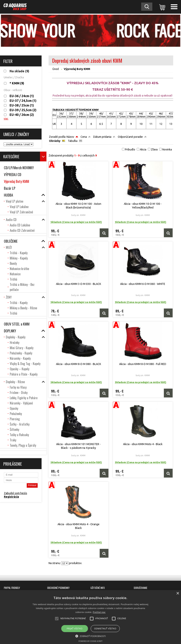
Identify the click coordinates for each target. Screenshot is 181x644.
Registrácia (11, 497)
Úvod (56, 69)
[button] (91, 636)
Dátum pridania (102, 137)
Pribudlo (130, 149)
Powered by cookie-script (91, 641)
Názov (70, 137)
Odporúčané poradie (130, 137)
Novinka (167, 149)
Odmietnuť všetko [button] (105, 628)
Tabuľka (73, 141)
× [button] (178, 593)
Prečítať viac (99, 612)
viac (6, 119)
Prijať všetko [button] (75, 628)
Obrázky (55, 141)
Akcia (143, 149)
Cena (84, 137)
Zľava (154, 149)
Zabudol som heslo (16, 493)
